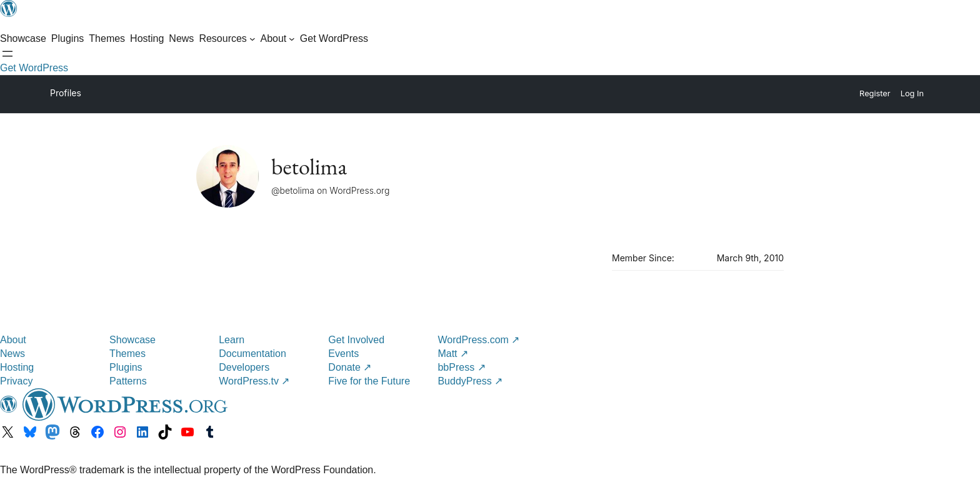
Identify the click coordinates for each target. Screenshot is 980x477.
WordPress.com (478, 340)
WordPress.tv (254, 381)
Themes (127, 354)
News (12, 354)
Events (343, 354)
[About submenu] (277, 39)
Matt (453, 354)
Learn (232, 340)
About (13, 340)
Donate (350, 367)
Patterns (128, 381)
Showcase (132, 340)
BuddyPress (470, 381)
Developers (244, 367)
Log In (912, 93)
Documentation (252, 354)
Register (875, 93)
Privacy (16, 381)
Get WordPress (34, 68)
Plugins (126, 367)
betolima (309, 167)
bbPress (461, 367)
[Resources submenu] (227, 39)
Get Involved (356, 340)
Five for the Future (369, 381)
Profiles (66, 93)
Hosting (17, 367)
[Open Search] (7, 54)
